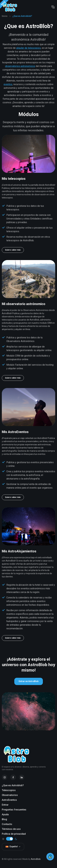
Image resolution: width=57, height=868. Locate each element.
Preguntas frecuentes (14, 810)
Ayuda (5, 814)
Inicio (5, 16)
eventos (8, 84)
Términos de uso (11, 829)
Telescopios (9, 790)
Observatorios (10, 795)
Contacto (7, 824)
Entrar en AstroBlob (29, 681)
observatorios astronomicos (20, 66)
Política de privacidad (14, 834)
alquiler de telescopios (28, 48)
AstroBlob (36, 859)
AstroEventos (9, 800)
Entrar (5, 805)
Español (12, 846)
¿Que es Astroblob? (13, 785)
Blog (4, 819)
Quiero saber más (13, 250)
